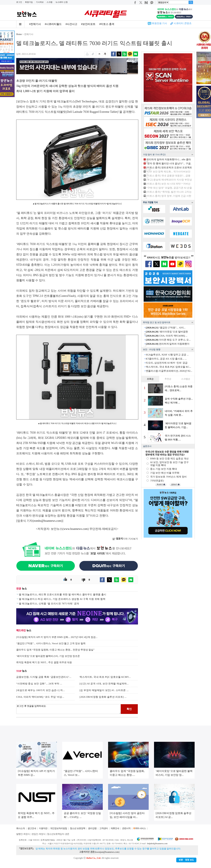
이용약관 (43, 828)
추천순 (168, 379)
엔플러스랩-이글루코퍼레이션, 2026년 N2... (169, 371)
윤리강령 (92, 828)
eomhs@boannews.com (47, 521)
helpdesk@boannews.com (157, 844)
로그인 (19, 2)
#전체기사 (35, 24)
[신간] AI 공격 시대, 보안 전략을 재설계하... (104, 684)
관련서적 (126, 828)
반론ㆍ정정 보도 (186, 860)
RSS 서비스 (140, 828)
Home (19, 34)
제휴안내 (115, 828)
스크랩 (50, 2)
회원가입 (29, 2)
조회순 (150, 379)
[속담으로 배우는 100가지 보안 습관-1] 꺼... (41, 690)
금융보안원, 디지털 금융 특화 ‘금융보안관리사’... (44, 677)
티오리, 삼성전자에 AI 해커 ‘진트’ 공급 (167, 363)
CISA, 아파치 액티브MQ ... (167, 336)
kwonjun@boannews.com (107, 852)
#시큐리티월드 (53, 24)
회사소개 (20, 828)
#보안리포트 (88, 24)
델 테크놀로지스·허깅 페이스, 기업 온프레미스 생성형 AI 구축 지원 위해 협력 (62, 599)
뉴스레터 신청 (62, 2)
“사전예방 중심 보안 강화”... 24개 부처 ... (39, 684)
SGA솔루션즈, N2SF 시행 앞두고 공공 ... (167, 355)
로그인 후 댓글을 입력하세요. (68, 709)
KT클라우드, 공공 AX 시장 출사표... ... (166, 359)
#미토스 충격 (107, 24)
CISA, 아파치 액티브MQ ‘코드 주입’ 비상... (40, 697)
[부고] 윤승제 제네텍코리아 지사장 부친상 (169, 180)
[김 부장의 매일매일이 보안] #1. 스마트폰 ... (104, 690)
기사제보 (40, 2)
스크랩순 (186, 379)
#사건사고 (71, 24)
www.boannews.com (76, 529)
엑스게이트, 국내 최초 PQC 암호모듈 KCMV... (105, 677)
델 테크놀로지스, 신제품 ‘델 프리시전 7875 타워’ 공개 (49, 604)
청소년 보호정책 (78, 828)
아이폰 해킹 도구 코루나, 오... (168, 340)
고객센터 (104, 828)
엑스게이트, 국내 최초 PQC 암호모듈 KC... (168, 367)
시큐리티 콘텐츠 (183, 23)
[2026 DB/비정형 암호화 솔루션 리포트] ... (103, 697)
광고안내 (32, 828)
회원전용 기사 (160, 23)
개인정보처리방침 (59, 828)
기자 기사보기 (125, 539)
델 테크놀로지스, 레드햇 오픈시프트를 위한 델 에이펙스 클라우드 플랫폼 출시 (63, 594)
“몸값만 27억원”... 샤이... (166, 328)
